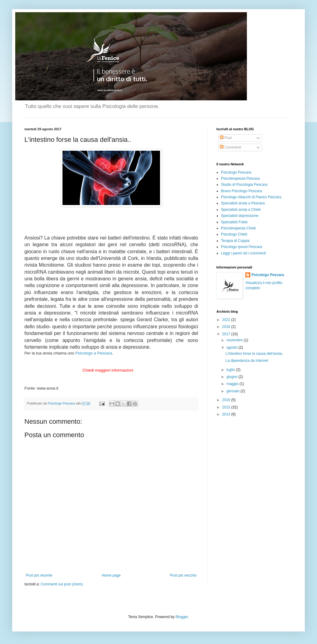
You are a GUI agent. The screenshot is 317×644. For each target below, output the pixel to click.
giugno (232, 377)
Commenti (230, 147)
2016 (227, 400)
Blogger (182, 617)
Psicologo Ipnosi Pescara (242, 247)
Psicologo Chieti (234, 234)
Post (226, 138)
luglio (231, 370)
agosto (232, 347)
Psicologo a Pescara (94, 353)
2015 (227, 407)
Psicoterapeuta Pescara (240, 178)
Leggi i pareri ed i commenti (243, 253)
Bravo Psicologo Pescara (241, 191)
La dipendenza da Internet (247, 361)
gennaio (233, 391)
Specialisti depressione (240, 216)
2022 (227, 320)
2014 (227, 414)
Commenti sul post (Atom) (62, 584)
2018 (227, 327)
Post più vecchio (183, 575)
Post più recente (39, 575)
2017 (227, 334)
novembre (235, 340)
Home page (111, 575)
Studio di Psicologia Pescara (244, 185)
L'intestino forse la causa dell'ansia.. (255, 354)
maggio (233, 384)
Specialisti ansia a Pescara (243, 203)
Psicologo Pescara (236, 172)
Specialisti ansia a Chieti (241, 210)
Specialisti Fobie (234, 222)
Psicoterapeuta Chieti (238, 228)
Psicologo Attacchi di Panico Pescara (251, 197)
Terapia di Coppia (235, 241)
